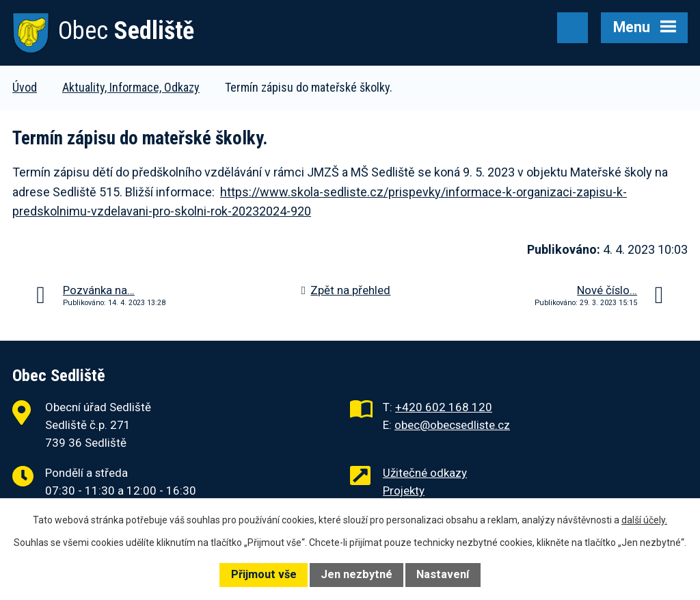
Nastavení (443, 574)
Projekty (404, 491)
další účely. (644, 520)
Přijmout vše (264, 574)
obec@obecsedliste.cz (452, 425)
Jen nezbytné (356, 574)
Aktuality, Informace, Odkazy (131, 87)
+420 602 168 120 (444, 407)
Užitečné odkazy (425, 473)
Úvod (25, 87)
